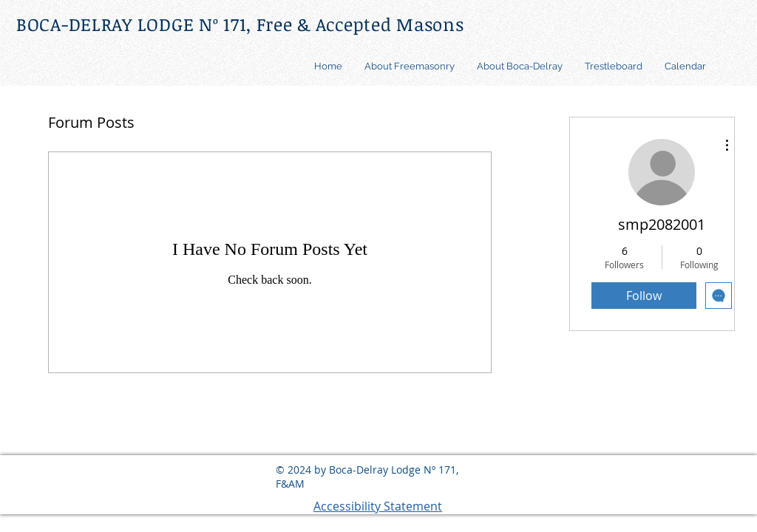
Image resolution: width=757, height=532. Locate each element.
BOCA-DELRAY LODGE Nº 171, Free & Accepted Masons (240, 24)
